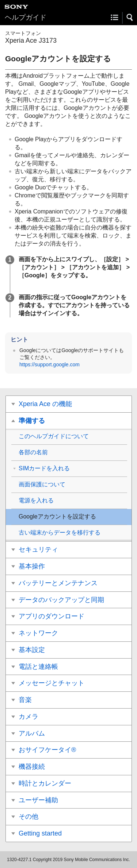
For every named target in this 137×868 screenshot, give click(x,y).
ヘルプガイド (26, 17)
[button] (130, 18)
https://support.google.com (50, 364)
